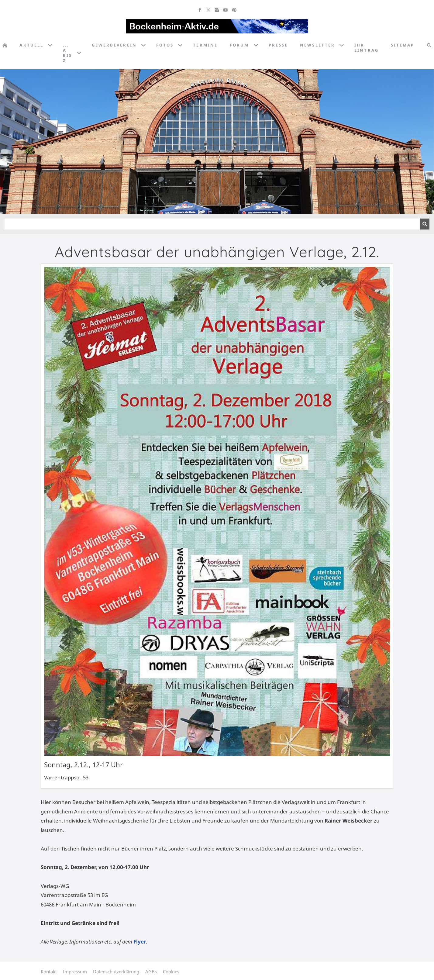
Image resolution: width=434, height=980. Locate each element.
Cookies (171, 971)
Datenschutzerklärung (116, 971)
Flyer (140, 942)
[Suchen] (212, 224)
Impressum (75, 971)
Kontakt (49, 971)
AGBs (151, 971)
